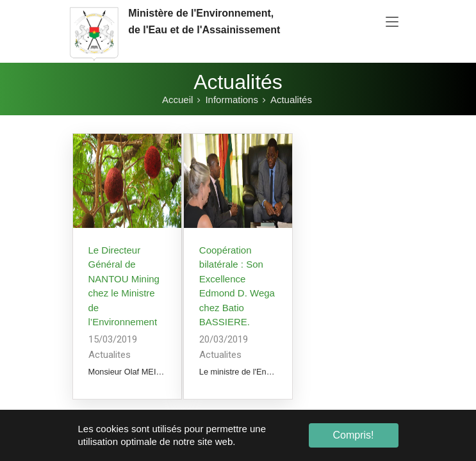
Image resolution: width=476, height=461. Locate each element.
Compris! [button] (353, 435)
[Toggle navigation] (392, 22)
